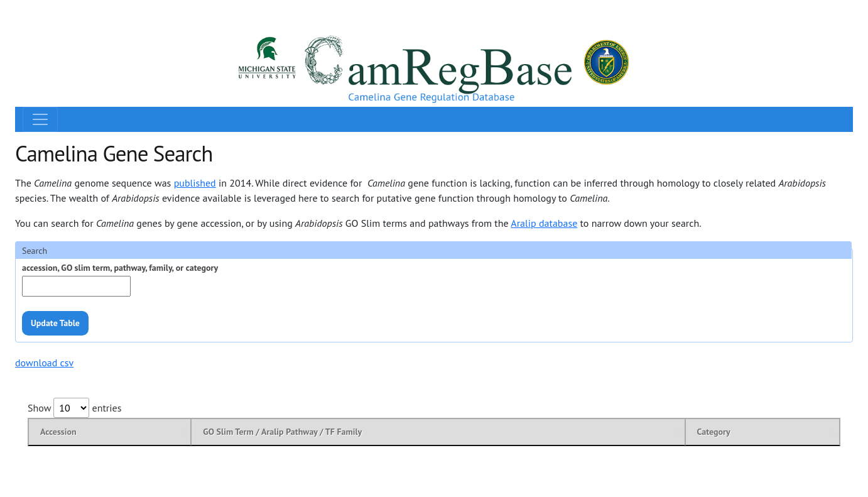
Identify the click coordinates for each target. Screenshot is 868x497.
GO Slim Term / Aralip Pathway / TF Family (282, 432)
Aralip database (544, 223)
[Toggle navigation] (40, 119)
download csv (44, 363)
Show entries (74, 408)
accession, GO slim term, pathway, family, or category (120, 268)
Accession (58, 432)
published (195, 183)
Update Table (55, 323)
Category (714, 432)
